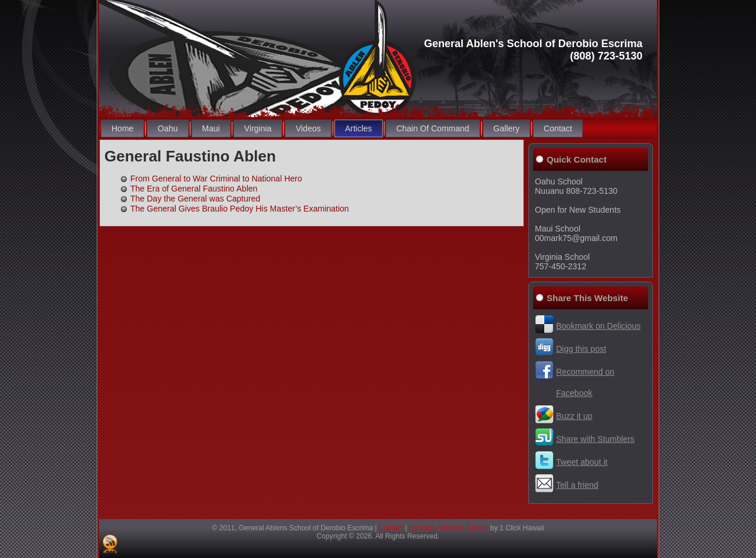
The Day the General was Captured (195, 199)
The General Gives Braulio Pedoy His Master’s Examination (240, 209)
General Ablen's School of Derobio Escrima (533, 44)
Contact (391, 528)
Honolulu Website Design (448, 528)
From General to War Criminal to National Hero (216, 179)
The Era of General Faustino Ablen (194, 189)
